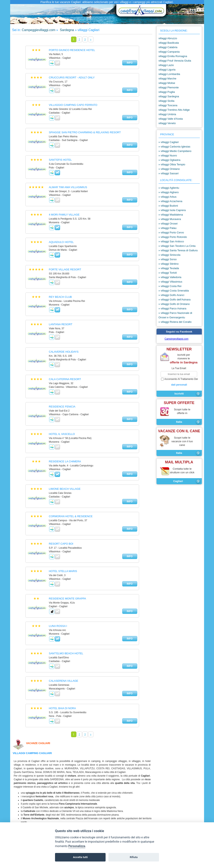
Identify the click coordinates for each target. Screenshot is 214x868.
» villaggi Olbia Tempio (172, 164)
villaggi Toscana (168, 105)
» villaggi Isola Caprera (172, 210)
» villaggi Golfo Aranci (171, 295)
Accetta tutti (80, 857)
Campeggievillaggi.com (38, 30)
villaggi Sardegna (169, 96)
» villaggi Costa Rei (170, 286)
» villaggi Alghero (169, 192)
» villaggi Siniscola (170, 255)
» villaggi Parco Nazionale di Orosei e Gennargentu (175, 315)
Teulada (78, 772)
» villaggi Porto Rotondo (173, 237)
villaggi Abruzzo (168, 38)
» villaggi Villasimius (170, 282)
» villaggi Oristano (169, 169)
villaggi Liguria (167, 70)
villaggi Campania (169, 52)
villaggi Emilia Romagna (173, 56)
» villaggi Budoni (168, 206)
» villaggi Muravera (170, 219)
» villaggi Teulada (169, 268)
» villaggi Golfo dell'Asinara (175, 300)
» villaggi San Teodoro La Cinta (177, 246)
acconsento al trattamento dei (179, 382)
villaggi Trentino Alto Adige (174, 110)
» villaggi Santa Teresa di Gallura (178, 250)
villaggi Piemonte (169, 87)
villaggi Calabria (168, 47)
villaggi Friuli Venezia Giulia (175, 61)
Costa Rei (103, 768)
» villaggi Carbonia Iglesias (175, 147)
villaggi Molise (167, 83)
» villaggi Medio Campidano (175, 151)
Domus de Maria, (54, 772)
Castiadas (118, 768)
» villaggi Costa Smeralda (174, 291)
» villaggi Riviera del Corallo (175, 322)
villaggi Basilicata (169, 43)
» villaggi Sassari (169, 173)
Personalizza (77, 846)
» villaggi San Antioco (171, 241)
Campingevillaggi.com (177, 339)
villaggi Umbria (167, 114)
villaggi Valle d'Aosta (171, 119)
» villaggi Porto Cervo (171, 232)
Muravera (71, 768)
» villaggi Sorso (168, 259)
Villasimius (134, 768)
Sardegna (66, 30)
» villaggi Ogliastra (170, 160)
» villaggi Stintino (169, 264)
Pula (147, 768)
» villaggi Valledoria (170, 277)
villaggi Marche (168, 79)
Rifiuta (134, 857)
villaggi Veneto (167, 123)
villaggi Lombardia (169, 74)
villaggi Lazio (166, 65)
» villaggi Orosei (168, 224)
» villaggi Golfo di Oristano (174, 304)
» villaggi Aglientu (169, 188)
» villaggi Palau (168, 228)
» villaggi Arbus (168, 197)
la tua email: (179, 368)
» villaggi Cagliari (169, 142)
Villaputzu (87, 768)
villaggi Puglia (167, 92)
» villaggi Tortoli (168, 273)
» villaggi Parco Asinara (172, 308)
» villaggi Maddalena (171, 215)
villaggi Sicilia (166, 101)
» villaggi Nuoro (168, 156)
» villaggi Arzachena (170, 201)
